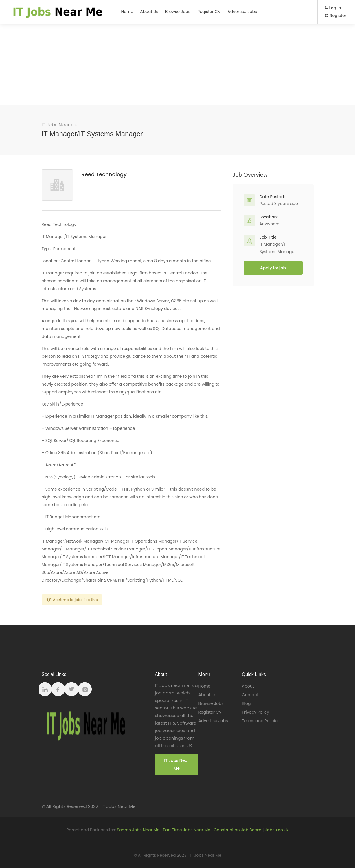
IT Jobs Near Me (176, 764)
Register (336, 16)
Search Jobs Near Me (138, 830)
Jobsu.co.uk (277, 830)
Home (127, 12)
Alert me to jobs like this (75, 600)
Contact (250, 695)
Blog (246, 703)
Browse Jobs (178, 12)
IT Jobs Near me (60, 125)
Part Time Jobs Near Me (187, 830)
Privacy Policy (256, 712)
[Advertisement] (178, 64)
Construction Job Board (238, 830)
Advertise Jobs (242, 12)
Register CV (209, 12)
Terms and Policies (261, 721)
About (248, 686)
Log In (333, 8)
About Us (149, 12)
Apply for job (273, 268)
